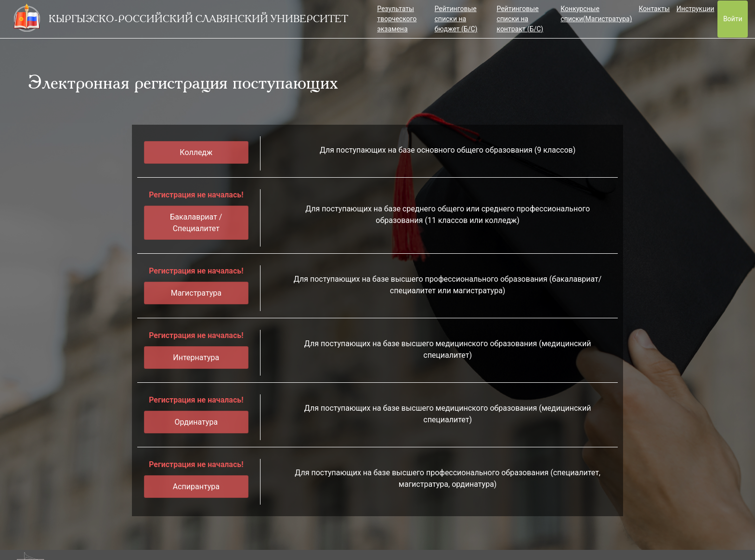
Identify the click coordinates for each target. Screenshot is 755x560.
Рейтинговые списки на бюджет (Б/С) (456, 19)
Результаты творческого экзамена (397, 19)
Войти (733, 19)
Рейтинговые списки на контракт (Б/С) (520, 19)
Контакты (654, 9)
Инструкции (696, 9)
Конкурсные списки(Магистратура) (596, 14)
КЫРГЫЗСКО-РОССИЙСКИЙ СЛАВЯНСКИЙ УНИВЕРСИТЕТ (198, 19)
